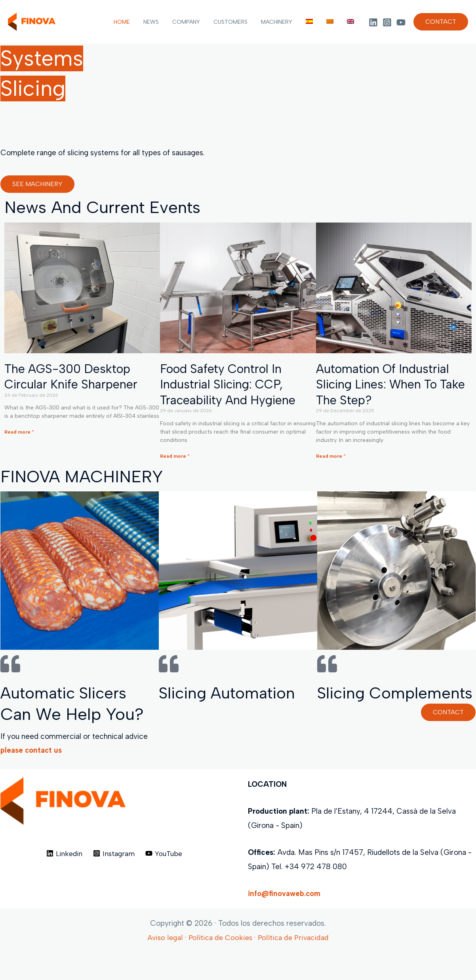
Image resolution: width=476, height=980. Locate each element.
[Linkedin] (373, 22)
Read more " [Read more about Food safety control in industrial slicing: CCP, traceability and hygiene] (175, 459)
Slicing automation (230, 695)
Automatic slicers (67, 695)
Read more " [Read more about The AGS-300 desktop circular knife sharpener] (19, 434)
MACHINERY (285, 22)
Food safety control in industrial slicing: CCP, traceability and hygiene (230, 385)
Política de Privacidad (294, 962)
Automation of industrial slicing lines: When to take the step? (394, 385)
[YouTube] (401, 22)
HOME (140, 22)
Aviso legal (163, 962)
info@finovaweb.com (286, 918)
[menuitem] (315, 22)
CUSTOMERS (241, 22)
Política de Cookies (220, 962)
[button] (441, 22)
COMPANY (199, 22)
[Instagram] (387, 22)
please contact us (32, 774)
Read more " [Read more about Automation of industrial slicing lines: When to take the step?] (331, 459)
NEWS (167, 22)
